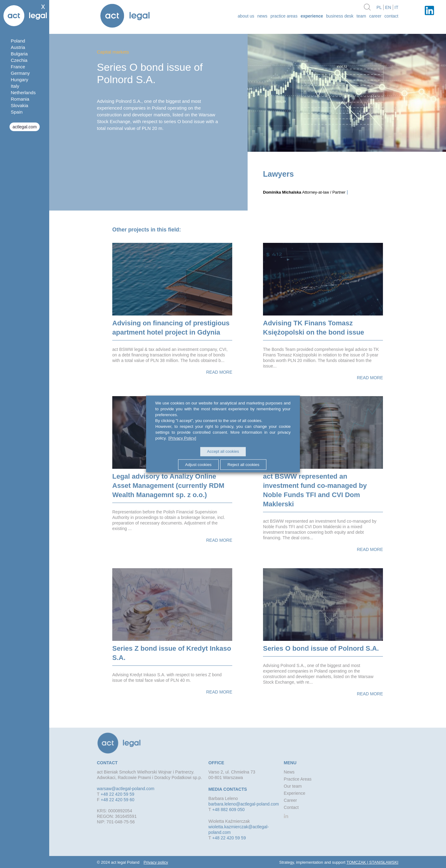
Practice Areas (284, 16)
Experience (312, 16)
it (396, 7)
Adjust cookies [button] (197, 464)
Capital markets (113, 52)
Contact (391, 16)
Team (361, 16)
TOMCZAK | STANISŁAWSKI (372, 862)
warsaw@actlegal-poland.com (126, 789)
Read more (219, 372)
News (263, 16)
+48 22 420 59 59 (117, 794)
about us (246, 16)
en (388, 7)
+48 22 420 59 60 (117, 800)
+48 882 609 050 (229, 810)
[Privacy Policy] (182, 438)
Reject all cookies (244, 464)
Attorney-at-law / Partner (304, 192)
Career (375, 16)
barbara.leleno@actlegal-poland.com (244, 804)
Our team (293, 786)
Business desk (340, 16)
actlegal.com (25, 127)
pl (379, 7)
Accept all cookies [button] (223, 452)
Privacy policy (156, 862)
